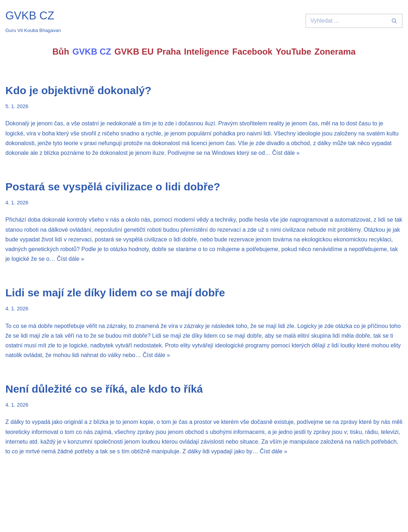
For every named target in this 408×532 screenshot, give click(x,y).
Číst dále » (286, 153)
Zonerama (335, 52)
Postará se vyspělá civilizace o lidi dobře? (113, 187)
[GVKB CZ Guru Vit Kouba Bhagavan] (33, 21)
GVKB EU (134, 52)
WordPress (59, 523)
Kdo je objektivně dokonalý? (78, 90)
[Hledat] (346, 21)
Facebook (252, 52)
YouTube (293, 52)
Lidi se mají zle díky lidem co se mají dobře (115, 293)
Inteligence (207, 52)
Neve (12, 523)
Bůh (61, 52)
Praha (169, 52)
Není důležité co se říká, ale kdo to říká (104, 389)
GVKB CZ (92, 52)
